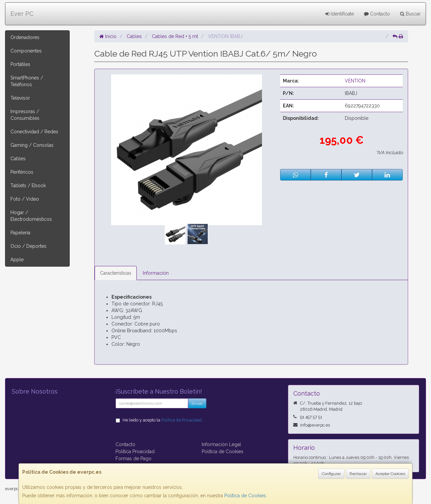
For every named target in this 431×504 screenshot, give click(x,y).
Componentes (26, 51)
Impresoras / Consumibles (25, 115)
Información (156, 273)
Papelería (20, 233)
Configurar (331, 474)
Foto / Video (25, 199)
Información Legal (221, 444)
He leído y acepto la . (163, 420)
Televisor (20, 98)
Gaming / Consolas (32, 145)
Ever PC (22, 14)
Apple (17, 260)
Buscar (410, 14)
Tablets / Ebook (28, 186)
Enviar (197, 403)
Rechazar (358, 474)
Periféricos (22, 172)
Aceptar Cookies (390, 474)
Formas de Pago (134, 459)
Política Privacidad (135, 451)
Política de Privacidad (181, 420)
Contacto (377, 14)
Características (116, 273)
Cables (18, 159)
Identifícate (340, 14)
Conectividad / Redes (34, 132)
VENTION (355, 81)
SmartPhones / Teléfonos (27, 81)
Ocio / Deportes (28, 246)
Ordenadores (25, 37)
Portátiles (20, 64)
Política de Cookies (245, 496)
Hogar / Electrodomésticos (31, 216)
